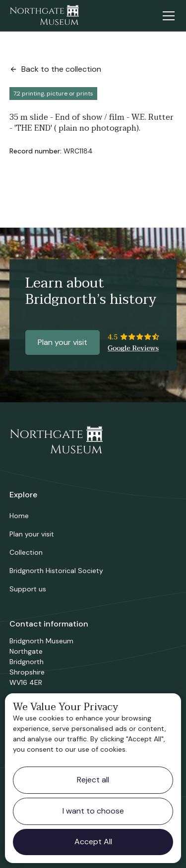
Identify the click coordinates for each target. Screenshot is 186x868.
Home (19, 516)
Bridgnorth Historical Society (56, 571)
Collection (26, 552)
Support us (28, 589)
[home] (44, 16)
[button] (167, 16)
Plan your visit (62, 342)
